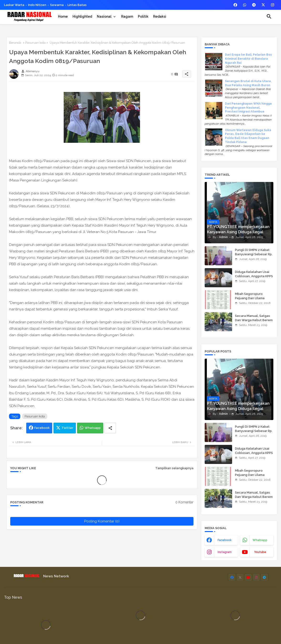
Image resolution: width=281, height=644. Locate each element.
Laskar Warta (14, 5)
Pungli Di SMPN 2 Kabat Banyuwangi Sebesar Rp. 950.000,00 (254, 254)
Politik (143, 16)
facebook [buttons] (225, 540)
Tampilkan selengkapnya (174, 468)
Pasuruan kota (35, 43)
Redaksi (160, 16)
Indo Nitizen (37, 5)
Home (63, 16)
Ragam (127, 16)
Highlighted (82, 16)
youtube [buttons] (260, 552)
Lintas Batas (77, 5)
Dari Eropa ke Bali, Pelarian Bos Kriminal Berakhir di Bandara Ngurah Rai (248, 59)
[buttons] (235, 5)
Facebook (42, 428)
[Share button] (110, 428)
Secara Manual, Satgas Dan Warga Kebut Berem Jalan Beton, (254, 320)
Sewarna (57, 5)
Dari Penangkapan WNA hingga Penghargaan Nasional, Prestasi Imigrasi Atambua (248, 108)
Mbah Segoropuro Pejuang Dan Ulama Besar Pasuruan (250, 298)
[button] (269, 16)
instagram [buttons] (225, 552)
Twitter (67, 428)
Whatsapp (93, 428)
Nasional (104, 16)
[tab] (63, 16)
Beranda (15, 43)
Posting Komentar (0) (102, 521)
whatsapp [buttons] (260, 540)
